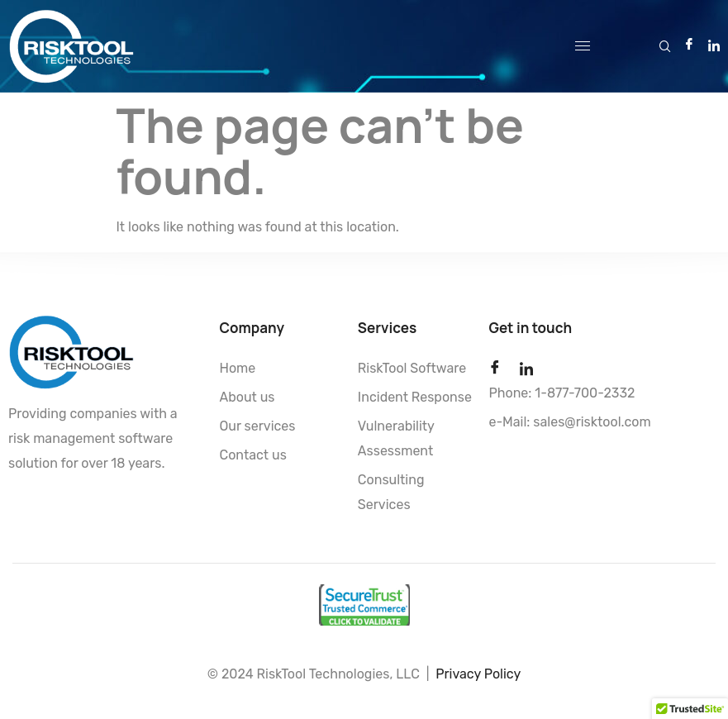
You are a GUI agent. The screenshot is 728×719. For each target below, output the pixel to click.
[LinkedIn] (714, 45)
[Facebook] (689, 45)
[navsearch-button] (665, 43)
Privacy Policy (478, 674)
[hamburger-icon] (583, 46)
